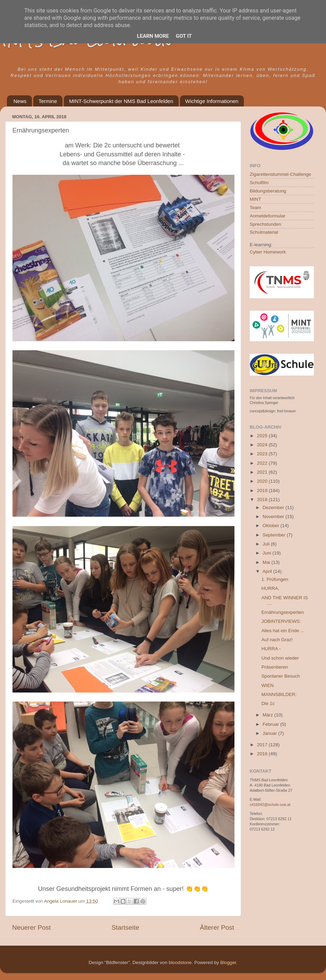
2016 (263, 754)
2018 (263, 500)
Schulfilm (259, 183)
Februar (271, 724)
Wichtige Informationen (212, 101)
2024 (263, 445)
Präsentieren (275, 667)
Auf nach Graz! (277, 640)
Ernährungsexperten (283, 612)
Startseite (125, 927)
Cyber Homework (268, 252)
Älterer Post (217, 927)
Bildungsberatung (268, 191)
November (274, 517)
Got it (184, 36)
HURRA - (271, 649)
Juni (268, 553)
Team (255, 208)
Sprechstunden (265, 224)
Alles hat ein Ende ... (283, 631)
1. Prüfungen (275, 579)
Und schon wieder (280, 658)
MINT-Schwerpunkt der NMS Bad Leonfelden (121, 101)
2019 (263, 491)
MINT (255, 199)
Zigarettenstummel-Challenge (280, 174)
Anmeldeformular (268, 216)
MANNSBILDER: (279, 694)
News (20, 101)
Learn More (153, 36)
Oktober (272, 526)
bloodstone (180, 962)
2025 (263, 436)
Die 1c (268, 703)
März (268, 715)
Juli (267, 544)
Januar (270, 733)
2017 (263, 745)
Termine (48, 101)
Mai (267, 562)
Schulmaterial (264, 232)
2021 (263, 472)
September (275, 535)
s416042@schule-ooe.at (270, 805)
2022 (263, 463)
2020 (263, 481)
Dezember (274, 508)
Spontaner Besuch (281, 676)
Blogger (228, 962)
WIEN (268, 685)
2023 (263, 454)
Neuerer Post (31, 927)
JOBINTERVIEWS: (281, 621)
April (268, 571)
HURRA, (271, 588)
